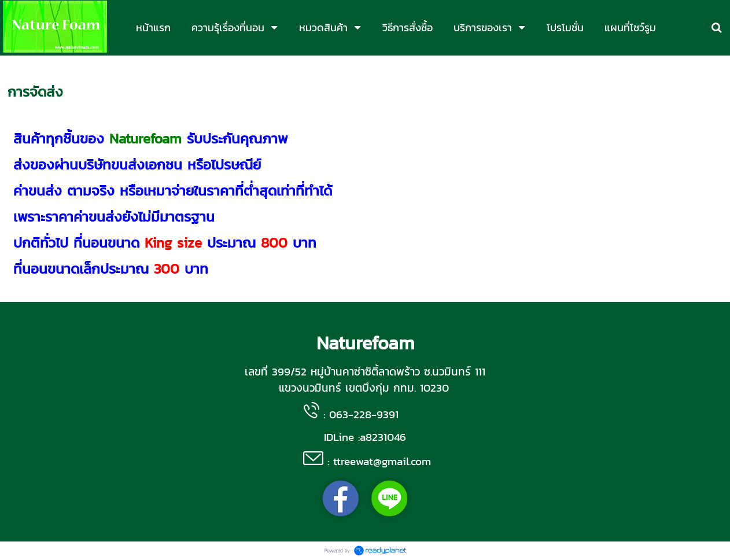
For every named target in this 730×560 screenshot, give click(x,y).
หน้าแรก (21, 67)
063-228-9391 (364, 414)
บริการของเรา (67, 67)
